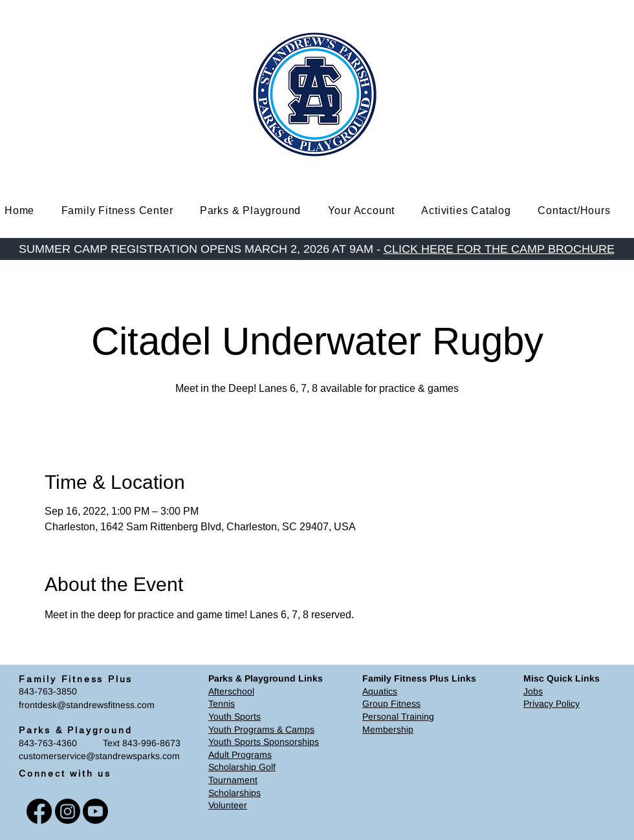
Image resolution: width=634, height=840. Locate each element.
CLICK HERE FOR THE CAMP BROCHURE (499, 249)
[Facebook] (39, 811)
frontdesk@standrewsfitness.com (87, 705)
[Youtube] (95, 811)
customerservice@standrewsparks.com (99, 756)
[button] (127, 210)
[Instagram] (68, 811)
